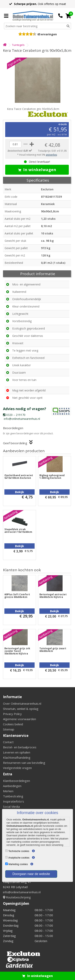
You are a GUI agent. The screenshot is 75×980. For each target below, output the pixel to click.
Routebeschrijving (17, 897)
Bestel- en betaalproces (20, 747)
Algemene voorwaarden (19, 719)
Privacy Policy (12, 714)
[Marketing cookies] (6, 864)
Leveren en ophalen (17, 752)
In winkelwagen (37, 170)
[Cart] (68, 16)
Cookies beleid (13, 724)
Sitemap (9, 729)
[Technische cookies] (6, 851)
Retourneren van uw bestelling (24, 763)
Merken (8, 791)
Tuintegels (18, 45)
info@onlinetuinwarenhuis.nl (22, 892)
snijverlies (51, 155)
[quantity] (15, 144)
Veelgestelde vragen (17, 768)
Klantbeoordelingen (16, 781)
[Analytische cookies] (6, 857)
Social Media (11, 807)
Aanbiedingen (12, 786)
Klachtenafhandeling (17, 757)
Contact (8, 742)
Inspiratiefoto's (13, 801)
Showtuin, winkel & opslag (21, 709)
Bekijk (19, 492)
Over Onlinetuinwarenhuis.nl (22, 703)
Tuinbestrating (13, 796)
